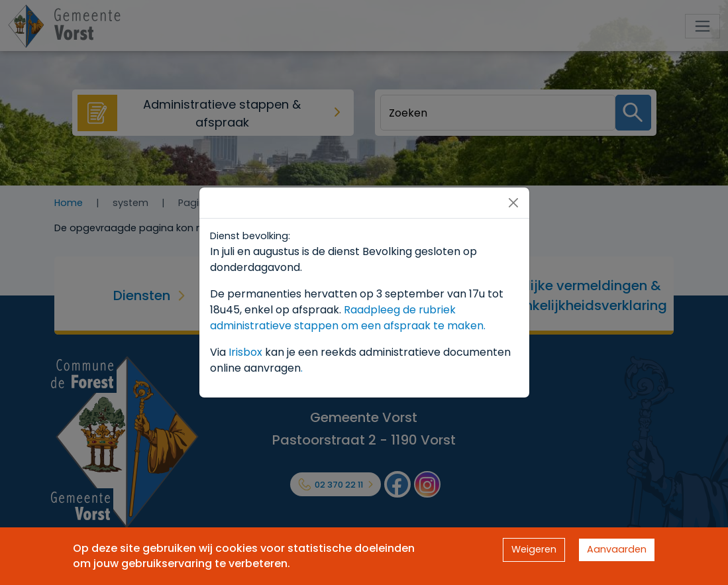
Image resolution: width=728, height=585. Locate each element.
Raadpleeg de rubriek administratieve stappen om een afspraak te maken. (348, 318)
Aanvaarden (617, 549)
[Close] (513, 203)
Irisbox (245, 352)
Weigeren (534, 549)
